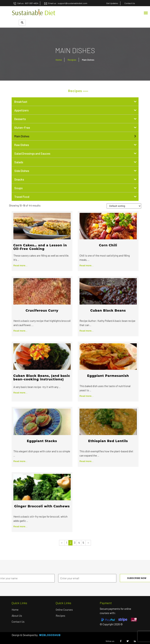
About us (17, 616)
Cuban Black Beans (108, 311)
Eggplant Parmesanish (108, 376)
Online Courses (64, 610)
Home (59, 60)
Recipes (72, 60)
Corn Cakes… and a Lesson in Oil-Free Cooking (40, 247)
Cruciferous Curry (42, 311)
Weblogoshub (50, 635)
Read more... (20, 265)
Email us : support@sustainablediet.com (66, 3)
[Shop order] (124, 206)
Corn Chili (108, 245)
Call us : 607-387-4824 (26, 3)
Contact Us (18, 622)
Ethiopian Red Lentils (108, 441)
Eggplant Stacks (42, 441)
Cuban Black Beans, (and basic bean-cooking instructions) (42, 378)
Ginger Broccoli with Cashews (42, 506)
